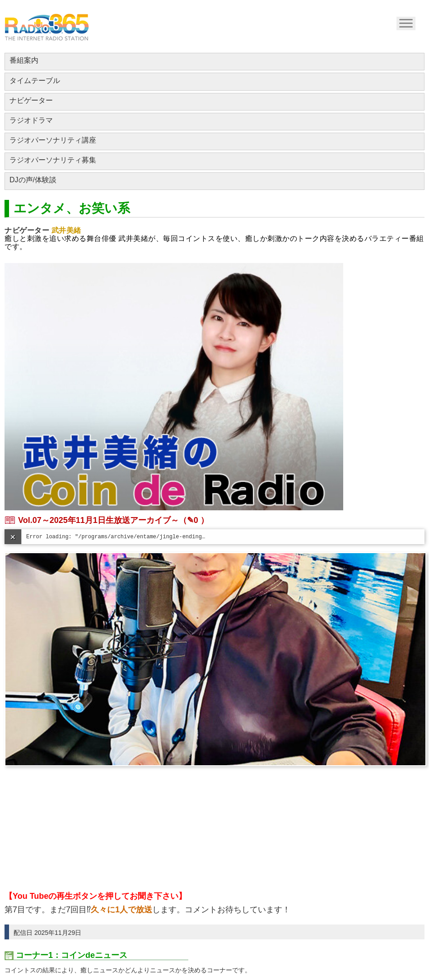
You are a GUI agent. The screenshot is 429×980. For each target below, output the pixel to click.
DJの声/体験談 (33, 180)
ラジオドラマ (31, 120)
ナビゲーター (31, 100)
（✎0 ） (194, 520)
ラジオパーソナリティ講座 (53, 140)
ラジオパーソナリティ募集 (53, 160)
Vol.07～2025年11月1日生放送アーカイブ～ (98, 520)
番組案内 (24, 60)
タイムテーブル (35, 81)
